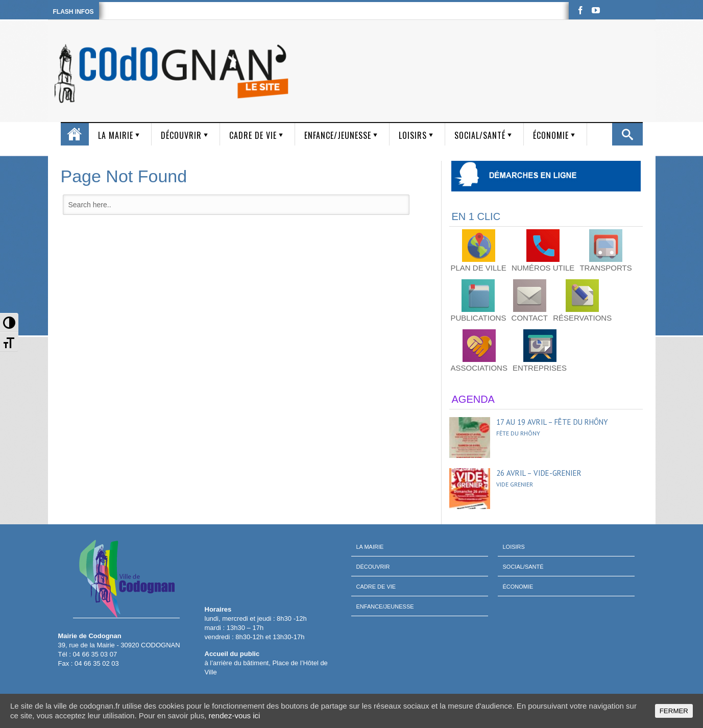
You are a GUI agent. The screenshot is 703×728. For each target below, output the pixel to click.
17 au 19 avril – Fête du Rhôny (552, 422)
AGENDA (473, 399)
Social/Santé (480, 135)
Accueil (75, 134)
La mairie (116, 135)
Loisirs (413, 135)
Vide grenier (515, 484)
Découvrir (181, 135)
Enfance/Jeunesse (338, 135)
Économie (551, 135)
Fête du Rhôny (518, 433)
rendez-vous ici (235, 715)
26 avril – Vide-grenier (539, 473)
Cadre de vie (253, 135)
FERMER (674, 711)
